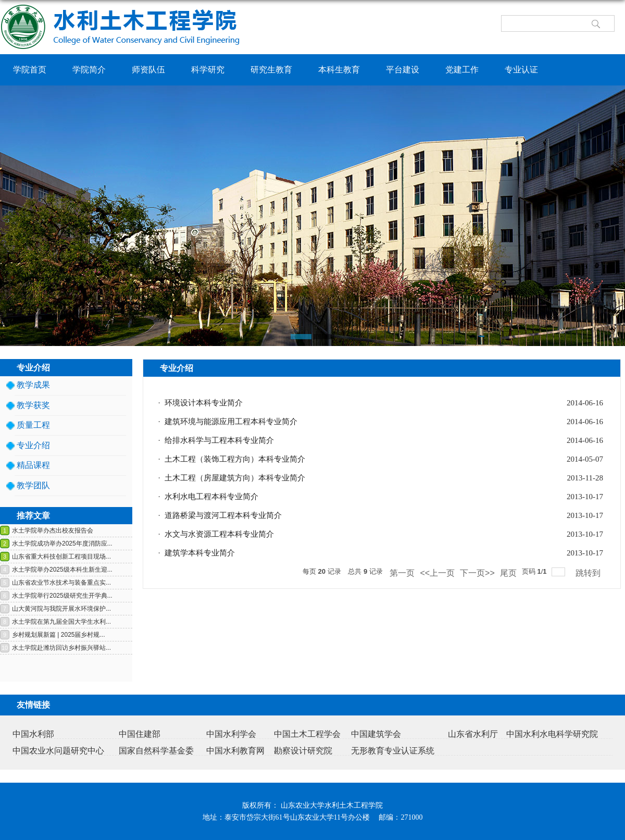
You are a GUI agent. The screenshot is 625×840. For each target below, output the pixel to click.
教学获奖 (33, 405)
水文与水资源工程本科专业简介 (219, 534)
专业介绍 (33, 445)
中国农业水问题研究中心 (58, 751)
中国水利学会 (231, 734)
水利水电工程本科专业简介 (211, 497)
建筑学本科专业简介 (200, 553)
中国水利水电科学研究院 (552, 734)
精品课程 (33, 465)
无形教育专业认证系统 (393, 751)
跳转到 (589, 573)
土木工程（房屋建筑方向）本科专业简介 (235, 478)
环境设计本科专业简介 (204, 403)
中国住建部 (140, 734)
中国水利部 (33, 734)
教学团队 (33, 485)
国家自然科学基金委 (156, 751)
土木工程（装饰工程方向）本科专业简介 (235, 459)
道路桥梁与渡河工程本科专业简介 (223, 515)
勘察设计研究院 (303, 751)
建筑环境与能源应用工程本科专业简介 (231, 422)
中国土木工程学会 (307, 734)
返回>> (601, 385)
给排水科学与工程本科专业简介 (219, 440)
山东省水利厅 (473, 734)
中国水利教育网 (235, 751)
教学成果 (33, 385)
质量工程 (33, 425)
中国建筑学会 (376, 734)
